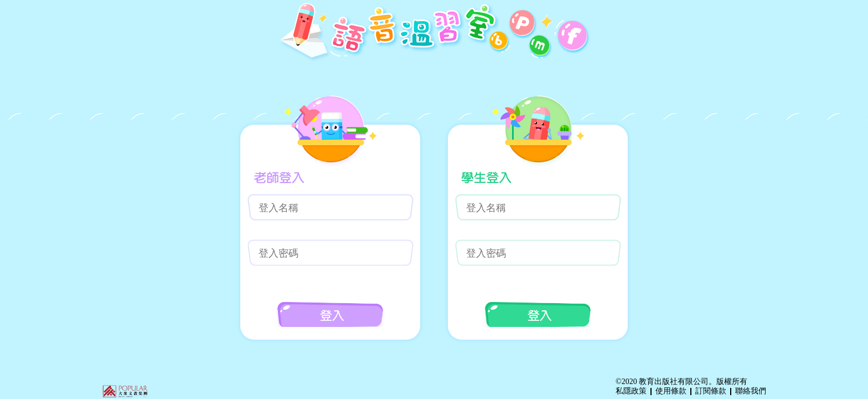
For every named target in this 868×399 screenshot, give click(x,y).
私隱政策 (631, 391)
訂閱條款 (711, 391)
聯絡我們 (751, 391)
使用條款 (671, 391)
